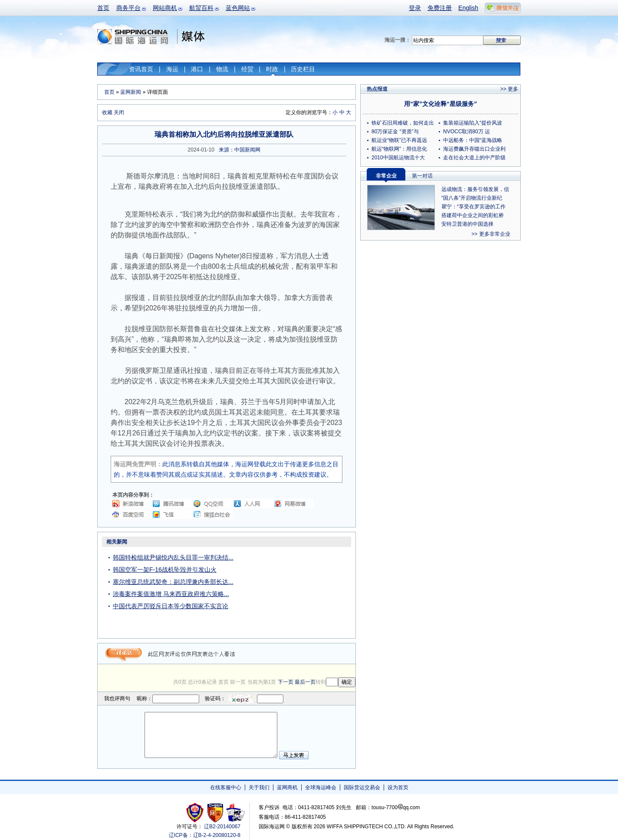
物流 (222, 69)
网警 (215, 812)
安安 (235, 812)
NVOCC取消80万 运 (467, 132)
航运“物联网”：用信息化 (399, 149)
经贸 (247, 69)
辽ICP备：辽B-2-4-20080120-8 (205, 835)
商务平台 (128, 8)
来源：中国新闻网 (240, 150)
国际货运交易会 (362, 787)
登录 (415, 8)
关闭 (119, 112)
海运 (172, 69)
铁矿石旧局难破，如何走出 (403, 123)
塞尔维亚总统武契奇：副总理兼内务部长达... (173, 582)
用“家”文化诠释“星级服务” (440, 104)
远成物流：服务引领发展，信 (475, 189)
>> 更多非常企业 (491, 234)
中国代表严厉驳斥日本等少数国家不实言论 (171, 606)
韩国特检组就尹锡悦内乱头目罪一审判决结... (173, 557)
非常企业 (386, 176)
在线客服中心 (226, 787)
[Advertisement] (301, 590)
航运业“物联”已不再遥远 (399, 140)
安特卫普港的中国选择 (467, 224)
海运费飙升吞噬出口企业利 (474, 149)
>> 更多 (509, 89)
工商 (196, 812)
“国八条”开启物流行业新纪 (472, 198)
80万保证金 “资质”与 (395, 132)
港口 (197, 69)
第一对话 (422, 176)
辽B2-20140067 (222, 827)
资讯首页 (141, 69)
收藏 (107, 112)
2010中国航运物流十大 (398, 158)
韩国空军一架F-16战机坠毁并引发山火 (165, 570)
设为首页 (398, 787)
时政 (272, 69)
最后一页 (305, 682)
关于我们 (259, 787)
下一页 (286, 682)
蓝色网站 (238, 8)
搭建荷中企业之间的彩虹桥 (473, 215)
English (468, 8)
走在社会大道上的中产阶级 (474, 158)
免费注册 (440, 8)
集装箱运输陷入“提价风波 (473, 123)
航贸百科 (201, 8)
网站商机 (165, 8)
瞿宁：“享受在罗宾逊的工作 (473, 207)
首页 (103, 8)
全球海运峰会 (321, 787)
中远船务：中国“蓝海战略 (473, 140)
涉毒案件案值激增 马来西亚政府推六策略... (171, 594)
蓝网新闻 (131, 92)
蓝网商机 (287, 787)
